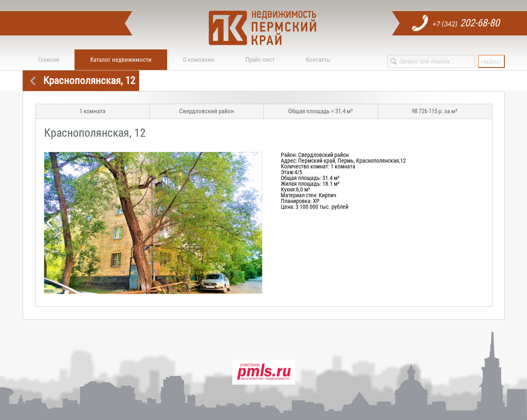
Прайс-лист (260, 60)
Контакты (318, 60)
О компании (198, 60)
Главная (49, 60)
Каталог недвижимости (121, 60)
